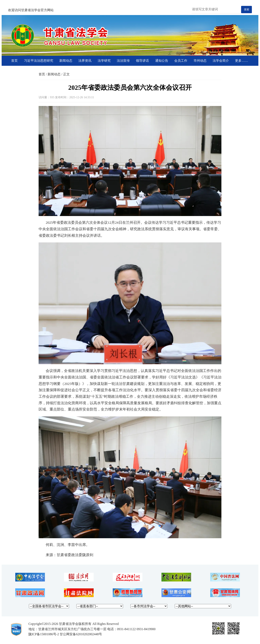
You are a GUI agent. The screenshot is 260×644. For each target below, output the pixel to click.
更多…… (242, 61)
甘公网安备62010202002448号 (81, 634)
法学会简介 (221, 61)
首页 (14, 61)
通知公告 (162, 61)
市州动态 (200, 61)
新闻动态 (66, 61)
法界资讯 (85, 61)
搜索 (247, 9)
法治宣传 (123, 61)
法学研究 (104, 61)
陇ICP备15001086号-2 (44, 634)
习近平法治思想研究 (39, 61)
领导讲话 (142, 61)
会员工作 (181, 61)
